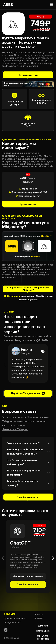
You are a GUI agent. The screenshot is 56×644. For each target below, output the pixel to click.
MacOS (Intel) (43, 631)
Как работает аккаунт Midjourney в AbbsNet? (28, 289)
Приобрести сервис (28, 584)
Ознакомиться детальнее (28, 576)
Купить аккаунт (28, 204)
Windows (43, 626)
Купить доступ (28, 75)
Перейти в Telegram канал (28, 393)
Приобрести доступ (28, 497)
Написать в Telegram (15, 429)
